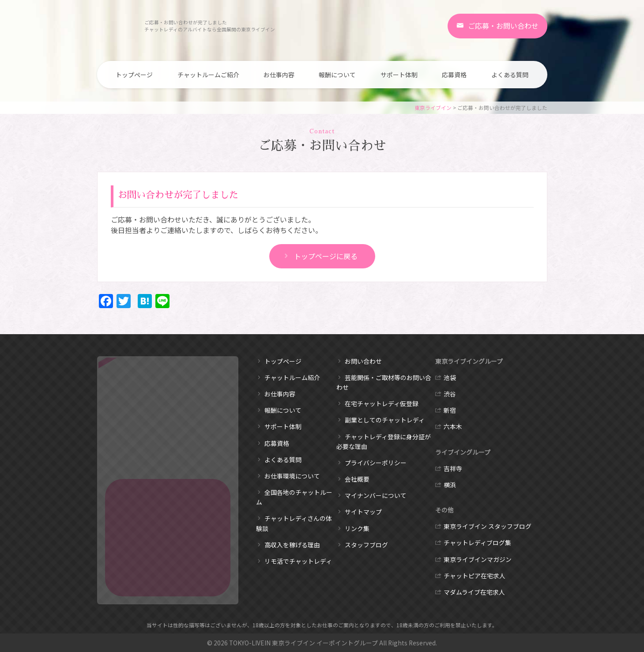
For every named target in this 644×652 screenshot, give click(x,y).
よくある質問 (510, 75)
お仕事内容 (279, 75)
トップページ (134, 75)
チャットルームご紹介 (208, 75)
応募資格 (454, 75)
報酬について (337, 75)
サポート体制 (399, 75)
